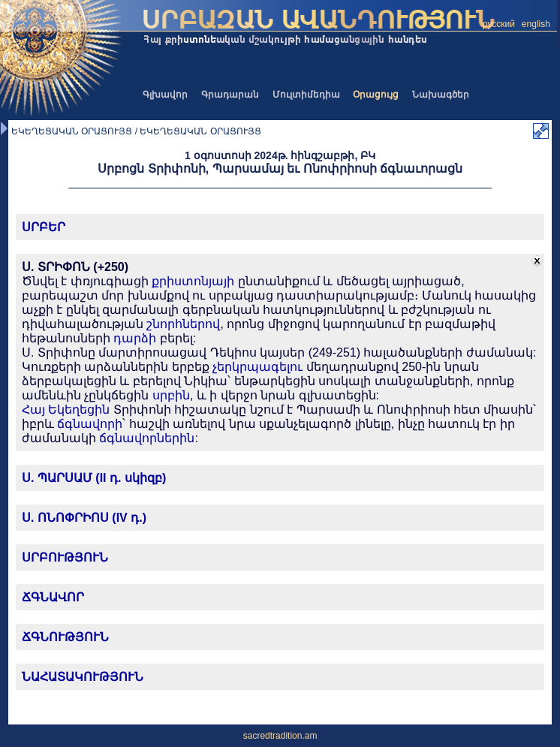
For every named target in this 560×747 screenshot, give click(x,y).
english (536, 24)
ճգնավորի (90, 424)
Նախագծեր (441, 95)
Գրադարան (230, 95)
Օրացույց (376, 95)
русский (499, 24)
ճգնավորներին (147, 438)
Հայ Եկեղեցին (66, 410)
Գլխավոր (165, 95)
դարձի (135, 338)
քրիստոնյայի (193, 281)
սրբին (171, 395)
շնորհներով (183, 324)
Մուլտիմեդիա (306, 95)
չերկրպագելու (257, 367)
